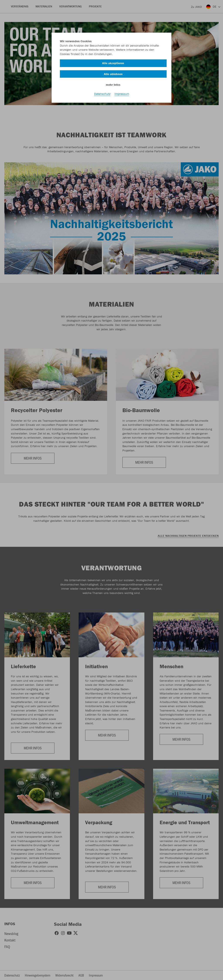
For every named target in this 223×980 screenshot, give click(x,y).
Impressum (122, 94)
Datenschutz (102, 94)
